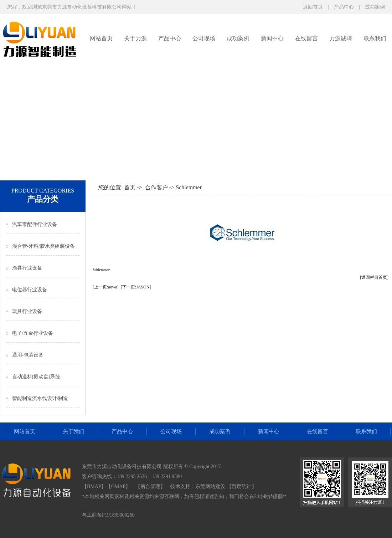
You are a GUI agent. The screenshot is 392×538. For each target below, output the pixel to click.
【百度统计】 (242, 486)
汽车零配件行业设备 (35, 224)
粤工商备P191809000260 (108, 515)
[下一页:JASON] (136, 287)
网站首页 (101, 38)
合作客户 (156, 187)
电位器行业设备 (30, 290)
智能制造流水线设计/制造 (40, 398)
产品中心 (344, 7)
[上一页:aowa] (106, 287)
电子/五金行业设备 (33, 333)
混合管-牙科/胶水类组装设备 (44, 246)
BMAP (94, 486)
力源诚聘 (341, 38)
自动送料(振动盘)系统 (36, 377)
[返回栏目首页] (374, 277)
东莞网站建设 (210, 486)
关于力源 (135, 38)
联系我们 (375, 38)
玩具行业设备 (27, 311)
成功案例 (375, 7)
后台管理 (150, 486)
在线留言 (306, 38)
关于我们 (73, 431)
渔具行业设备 (27, 268)
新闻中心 (272, 38)
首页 (130, 187)
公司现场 (204, 38)
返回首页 (313, 7)
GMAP (118, 486)
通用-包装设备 (28, 355)
